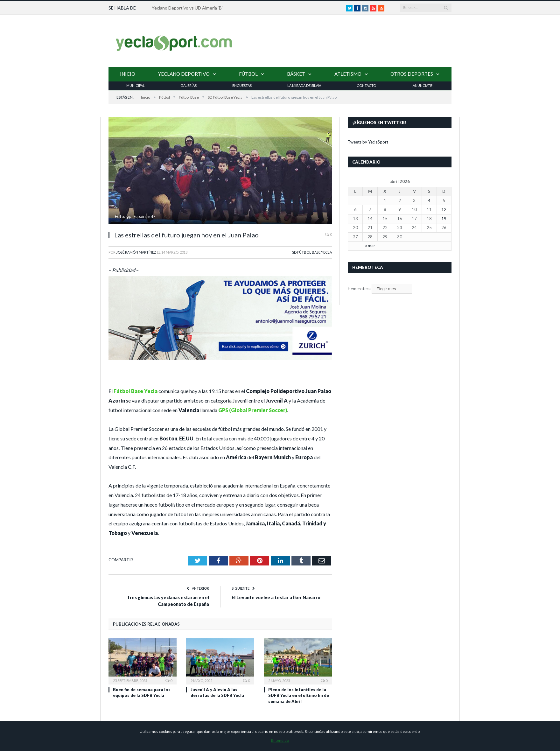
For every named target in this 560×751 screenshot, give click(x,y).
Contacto (366, 85)
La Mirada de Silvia (304, 85)
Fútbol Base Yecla (136, 391)
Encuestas (242, 85)
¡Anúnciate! (422, 85)
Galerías (189, 85)
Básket (296, 74)
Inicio (128, 74)
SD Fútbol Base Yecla (312, 252)
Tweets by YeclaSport (368, 142)
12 (444, 209)
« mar (370, 246)
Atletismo (348, 74)
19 (444, 219)
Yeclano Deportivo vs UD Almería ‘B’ (187, 8)
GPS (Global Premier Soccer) (253, 410)
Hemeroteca (359, 289)
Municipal (136, 85)
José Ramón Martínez (136, 252)
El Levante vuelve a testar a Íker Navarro (276, 597)
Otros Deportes (412, 74)
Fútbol (248, 74)
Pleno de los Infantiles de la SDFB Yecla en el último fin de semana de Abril (299, 695)
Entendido (280, 740)
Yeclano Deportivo (184, 74)
